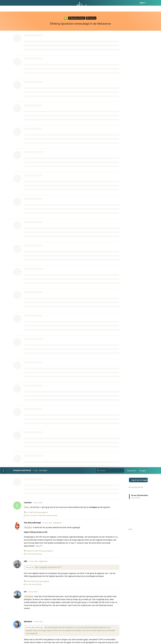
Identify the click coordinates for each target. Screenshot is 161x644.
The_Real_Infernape (36, 160)
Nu (131, 62)
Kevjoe (31, 267)
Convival (30, 129)
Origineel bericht (136, 20)
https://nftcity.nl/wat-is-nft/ (36, 65)
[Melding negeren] (62, 639)
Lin (28, 40)
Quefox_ (30, 368)
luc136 (29, 60)
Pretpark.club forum (22, 3)
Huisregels (43, 3)
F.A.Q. (36, 3)
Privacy (93, 630)
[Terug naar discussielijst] (3, 3)
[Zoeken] (110, 3)
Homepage (70, 630)
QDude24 (30, 300)
